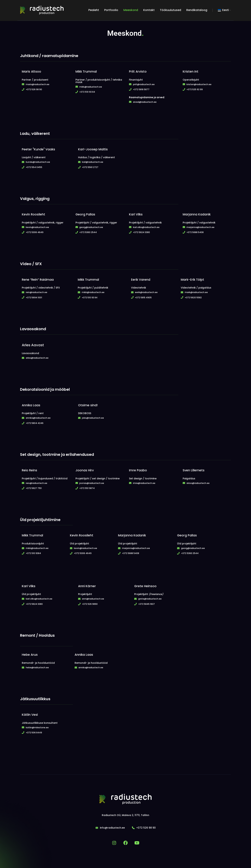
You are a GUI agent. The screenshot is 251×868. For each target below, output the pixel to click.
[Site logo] (42, 10)
